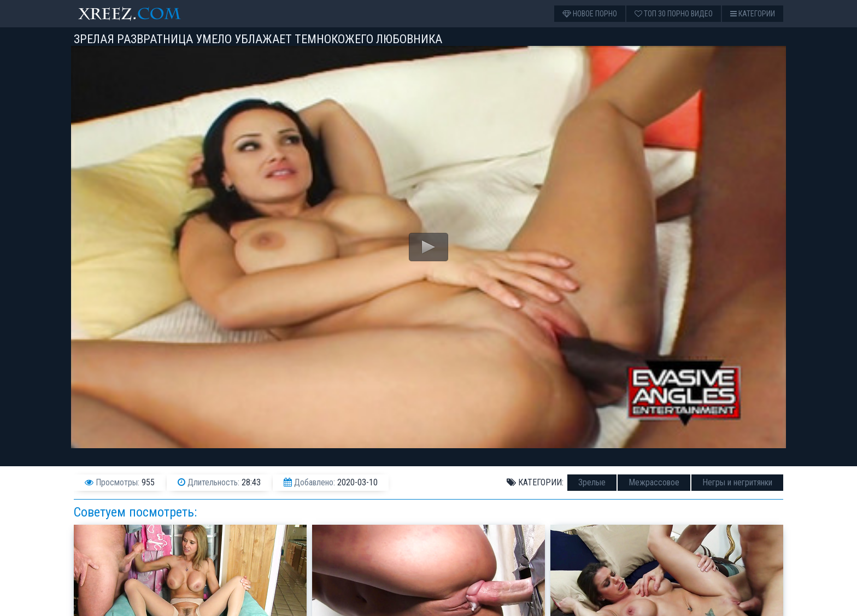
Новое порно (590, 14)
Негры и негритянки (737, 482)
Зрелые (592, 482)
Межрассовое (654, 482)
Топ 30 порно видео (674, 14)
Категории (753, 14)
